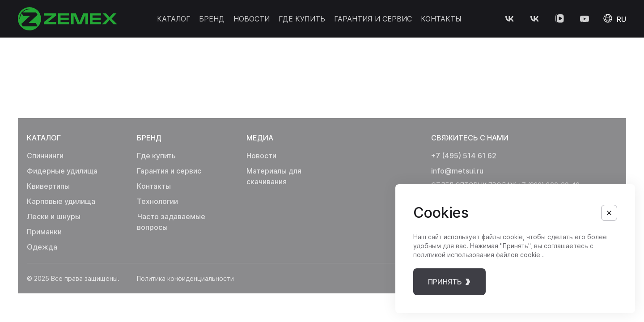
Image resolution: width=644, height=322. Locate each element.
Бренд (212, 19)
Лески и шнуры (54, 216)
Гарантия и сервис (373, 19)
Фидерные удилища (62, 171)
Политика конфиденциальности (183, 278)
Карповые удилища (61, 201)
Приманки (44, 232)
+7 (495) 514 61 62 (464, 156)
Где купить (302, 19)
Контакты (441, 19)
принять (452, 282)
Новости (252, 19)
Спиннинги (45, 156)
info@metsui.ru (457, 171)
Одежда (42, 247)
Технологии (157, 201)
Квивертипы (48, 186)
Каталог (174, 19)
